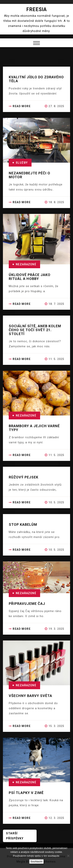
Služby (22, 163)
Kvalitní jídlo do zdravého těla (36, 79)
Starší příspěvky (15, 836)
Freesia (36, 9)
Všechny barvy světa (30, 696)
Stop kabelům (23, 524)
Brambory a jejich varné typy (34, 428)
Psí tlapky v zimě (26, 793)
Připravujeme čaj (27, 604)
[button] (36, 44)
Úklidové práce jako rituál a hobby (30, 277)
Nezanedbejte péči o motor (29, 175)
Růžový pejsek (24, 477)
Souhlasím (36, 861)
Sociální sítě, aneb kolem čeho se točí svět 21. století (35, 330)
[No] (68, 856)
